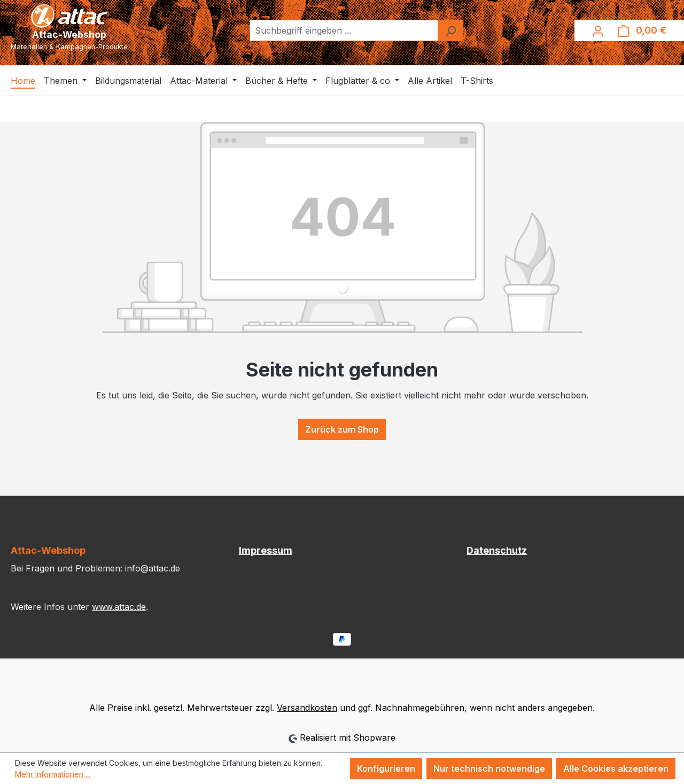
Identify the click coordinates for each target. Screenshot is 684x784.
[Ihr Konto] (598, 30)
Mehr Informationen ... (53, 774)
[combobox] (344, 30)
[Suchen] (450, 30)
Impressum (266, 550)
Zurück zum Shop (342, 429)
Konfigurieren (386, 769)
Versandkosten (307, 708)
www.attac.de (119, 607)
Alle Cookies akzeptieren (616, 769)
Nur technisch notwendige (489, 769)
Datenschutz (497, 550)
